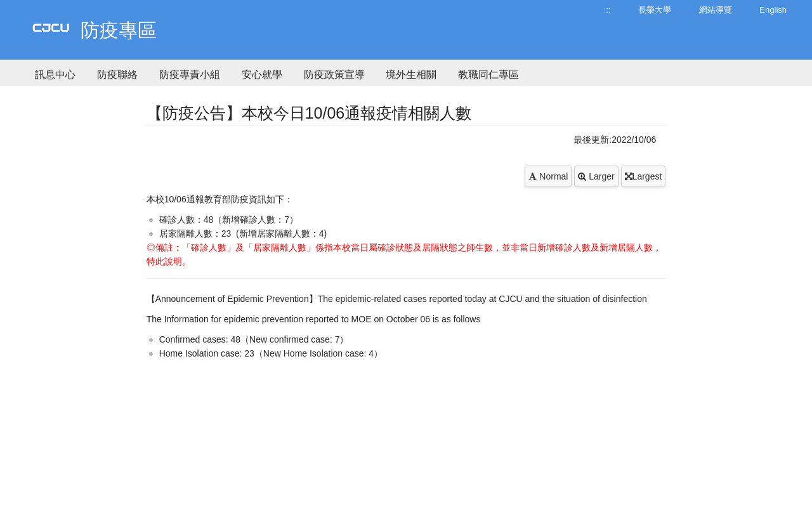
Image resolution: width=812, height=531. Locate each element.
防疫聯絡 (117, 75)
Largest (644, 176)
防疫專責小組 (190, 75)
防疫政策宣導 (334, 75)
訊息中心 (55, 75)
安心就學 (262, 75)
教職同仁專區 (488, 75)
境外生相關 (411, 75)
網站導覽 (716, 10)
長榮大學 (655, 10)
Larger (596, 176)
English (773, 10)
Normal (548, 176)
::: (607, 10)
